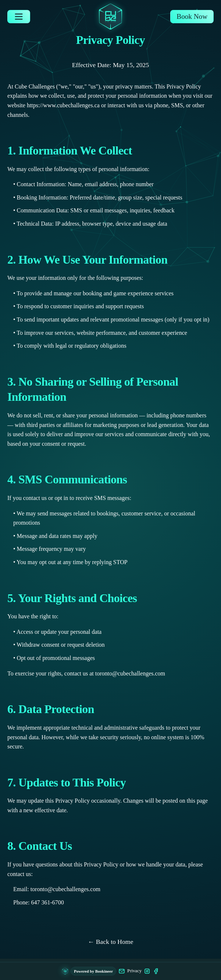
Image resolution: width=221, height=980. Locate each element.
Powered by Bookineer (93, 971)
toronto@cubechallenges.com (130, 673)
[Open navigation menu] (19, 17)
